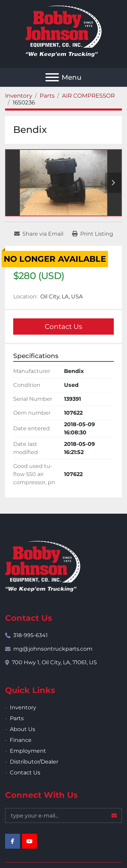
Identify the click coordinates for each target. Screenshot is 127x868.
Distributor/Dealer (34, 762)
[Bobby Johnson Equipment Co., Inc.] (43, 566)
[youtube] (29, 841)
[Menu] (52, 77)
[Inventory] (19, 96)
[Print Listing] (93, 234)
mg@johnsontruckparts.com (53, 649)
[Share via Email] (39, 234)
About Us (23, 729)
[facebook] (13, 841)
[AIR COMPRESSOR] (88, 96)
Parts (17, 718)
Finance (21, 740)
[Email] (63, 815)
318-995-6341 (30, 635)
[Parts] (47, 96)
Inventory (23, 707)
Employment (28, 751)
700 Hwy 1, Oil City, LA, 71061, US (54, 662)
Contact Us (63, 327)
